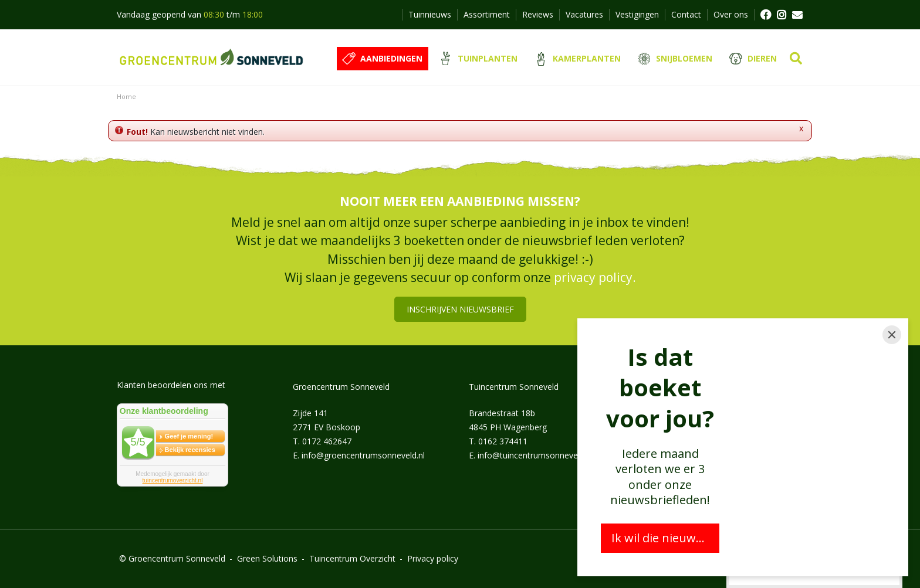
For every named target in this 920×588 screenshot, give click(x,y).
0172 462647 (327, 441)
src (796, 59)
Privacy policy (433, 558)
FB (765, 15)
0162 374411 (503, 441)
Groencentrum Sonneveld (341, 387)
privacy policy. (595, 277)
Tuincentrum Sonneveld (514, 387)
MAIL (797, 15)
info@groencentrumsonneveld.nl (363, 455)
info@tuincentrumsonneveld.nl (535, 455)
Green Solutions (267, 558)
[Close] (892, 335)
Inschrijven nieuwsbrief (460, 309)
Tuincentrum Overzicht (352, 558)
